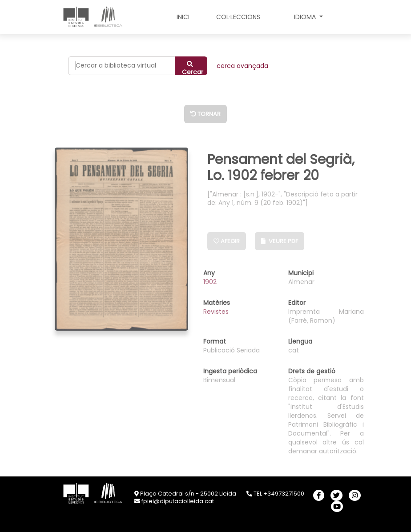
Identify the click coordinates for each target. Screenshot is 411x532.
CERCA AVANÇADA (242, 66)
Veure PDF (280, 241)
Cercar (193, 68)
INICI (183, 17)
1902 (210, 282)
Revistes (216, 312)
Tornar (205, 114)
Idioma (306, 17)
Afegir (227, 241)
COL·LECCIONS (238, 17)
